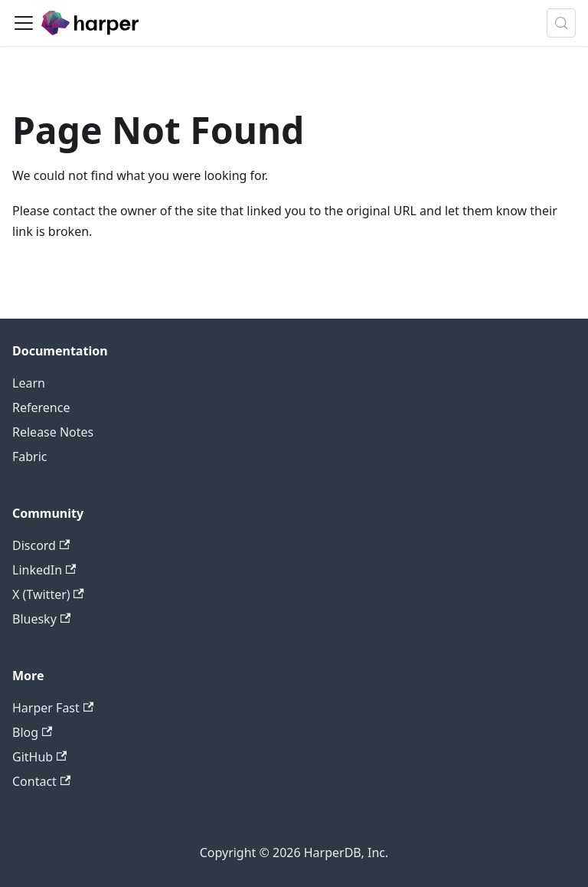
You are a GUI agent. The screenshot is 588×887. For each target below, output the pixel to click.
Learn (29, 383)
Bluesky (41, 619)
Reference (41, 407)
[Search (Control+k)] (561, 23)
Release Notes (53, 432)
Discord (41, 545)
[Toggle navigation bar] (24, 23)
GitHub (39, 757)
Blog (32, 732)
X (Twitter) (48, 594)
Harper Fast (53, 708)
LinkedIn (44, 570)
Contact (41, 781)
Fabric (30, 457)
